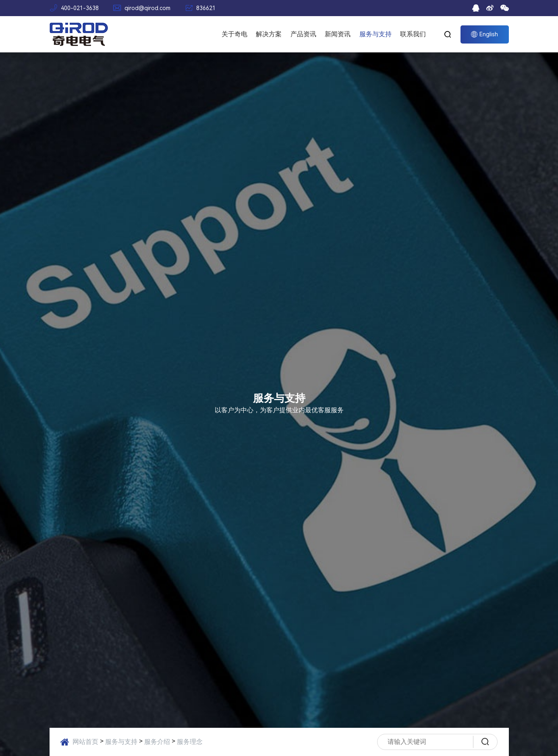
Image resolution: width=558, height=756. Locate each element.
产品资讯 (303, 34)
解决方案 (269, 34)
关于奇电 (234, 34)
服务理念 (190, 742)
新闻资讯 (338, 34)
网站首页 (85, 742)
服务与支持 (375, 34)
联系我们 (413, 34)
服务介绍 (157, 742)
